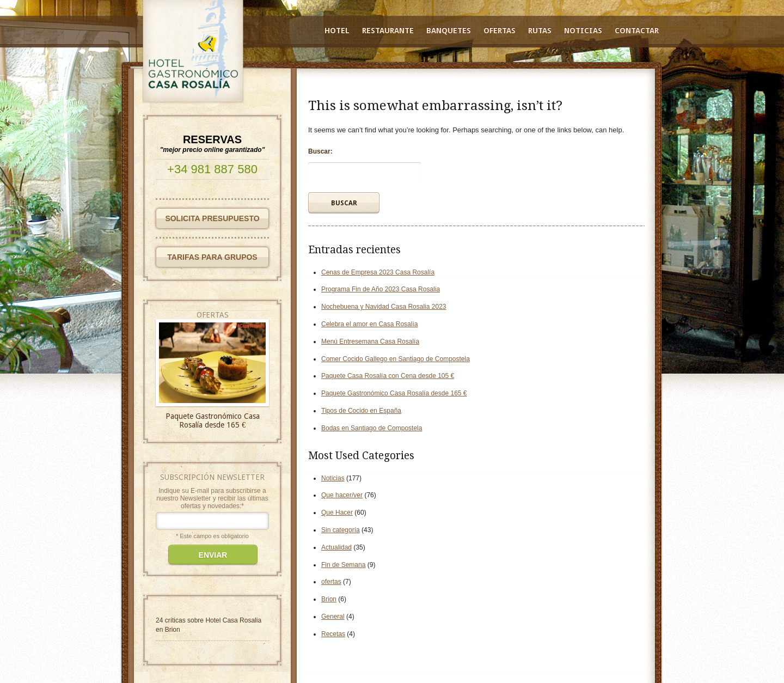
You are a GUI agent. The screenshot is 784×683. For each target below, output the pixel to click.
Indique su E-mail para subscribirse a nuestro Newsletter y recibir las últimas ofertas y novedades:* (212, 498)
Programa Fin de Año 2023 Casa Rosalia (381, 289)
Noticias (583, 31)
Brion (329, 599)
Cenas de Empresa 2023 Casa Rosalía (378, 272)
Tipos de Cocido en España (361, 411)
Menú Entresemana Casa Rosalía (370, 342)
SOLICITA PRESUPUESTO (212, 218)
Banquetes (449, 31)
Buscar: (320, 151)
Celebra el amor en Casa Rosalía (369, 324)
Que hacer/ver (342, 495)
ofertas (331, 582)
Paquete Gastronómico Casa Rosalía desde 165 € (394, 393)
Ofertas (500, 31)
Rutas (540, 31)
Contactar (637, 31)
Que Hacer (337, 513)
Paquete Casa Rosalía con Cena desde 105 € (388, 376)
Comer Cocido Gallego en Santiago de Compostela (396, 359)
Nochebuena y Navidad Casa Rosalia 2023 (384, 307)
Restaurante (388, 31)
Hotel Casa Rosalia (233, 620)
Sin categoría (341, 530)
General (333, 617)
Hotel (337, 31)
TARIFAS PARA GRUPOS (212, 257)
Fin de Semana (343, 565)
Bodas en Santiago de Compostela (372, 428)
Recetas (333, 634)
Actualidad (336, 547)
